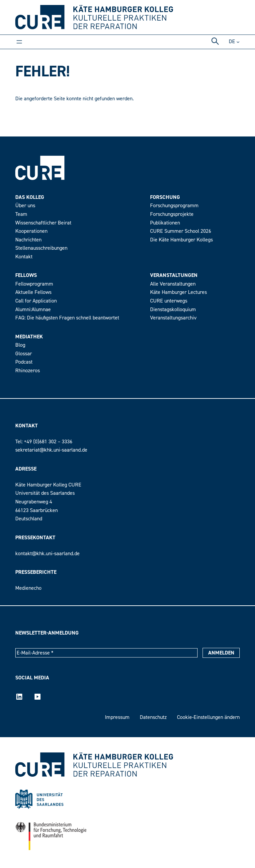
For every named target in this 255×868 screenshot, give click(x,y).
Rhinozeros (28, 371)
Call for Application (36, 301)
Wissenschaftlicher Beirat (43, 223)
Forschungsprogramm (174, 206)
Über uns (25, 206)
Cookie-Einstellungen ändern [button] (208, 717)
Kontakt (24, 257)
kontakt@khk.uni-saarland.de (47, 554)
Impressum (117, 717)
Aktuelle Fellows (33, 292)
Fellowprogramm (34, 284)
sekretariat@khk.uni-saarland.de (51, 450)
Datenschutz (153, 717)
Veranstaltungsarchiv (173, 318)
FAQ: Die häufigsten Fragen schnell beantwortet (67, 318)
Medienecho (28, 588)
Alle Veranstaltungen (173, 284)
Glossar (24, 354)
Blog (20, 345)
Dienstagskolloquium (173, 309)
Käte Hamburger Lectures (178, 292)
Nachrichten (28, 240)
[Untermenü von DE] (238, 42)
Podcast (24, 362)
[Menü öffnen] (19, 42)
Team (21, 214)
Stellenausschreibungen (41, 248)
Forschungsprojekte (172, 214)
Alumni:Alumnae (33, 309)
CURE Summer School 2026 (181, 231)
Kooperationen (31, 231)
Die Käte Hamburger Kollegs (181, 240)
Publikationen (165, 223)
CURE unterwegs (169, 301)
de (232, 42)
